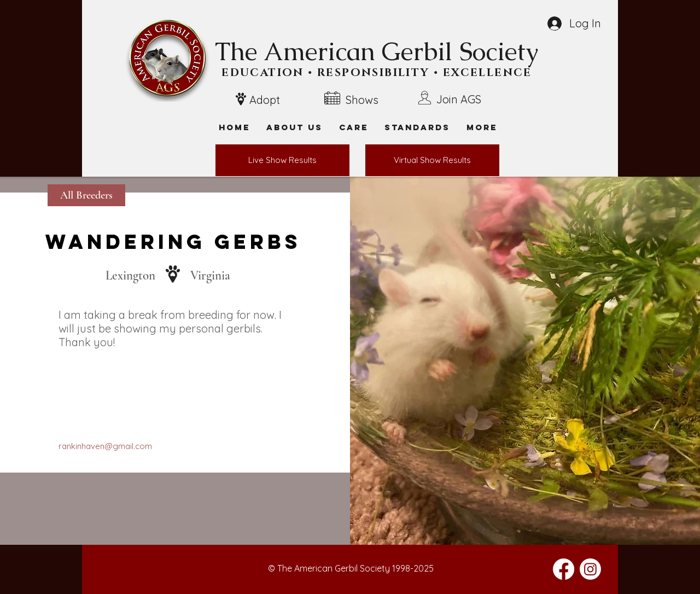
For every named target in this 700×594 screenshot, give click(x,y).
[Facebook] (564, 569)
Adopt (265, 100)
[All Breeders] (86, 195)
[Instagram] (590, 569)
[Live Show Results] (282, 160)
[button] (482, 127)
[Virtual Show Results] (432, 160)
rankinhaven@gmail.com (105, 446)
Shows (362, 100)
